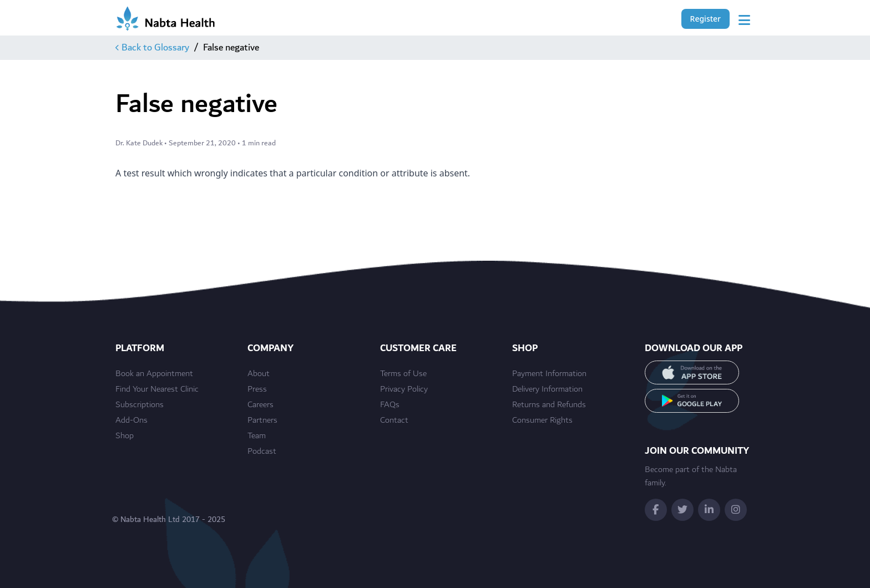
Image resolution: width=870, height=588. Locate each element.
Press (257, 389)
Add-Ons (131, 420)
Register (705, 19)
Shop (125, 436)
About (259, 374)
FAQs (390, 405)
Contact (394, 420)
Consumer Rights (542, 420)
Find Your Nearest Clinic (157, 389)
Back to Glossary (152, 48)
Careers (261, 405)
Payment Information (549, 374)
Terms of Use (403, 374)
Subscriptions (140, 405)
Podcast (262, 452)
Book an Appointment (154, 374)
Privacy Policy (404, 389)
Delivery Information (547, 389)
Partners (262, 420)
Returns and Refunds (549, 405)
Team (257, 436)
